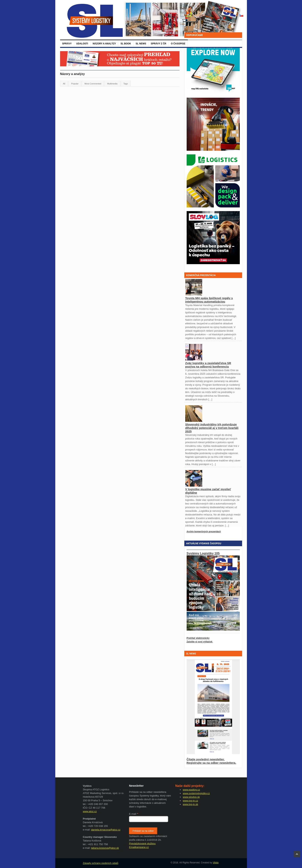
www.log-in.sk (190, 804)
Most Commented (93, 84)
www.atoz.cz (90, 811)
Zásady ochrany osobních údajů (101, 863)
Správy (67, 44)
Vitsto (216, 863)
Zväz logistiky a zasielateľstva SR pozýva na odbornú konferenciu (208, 365)
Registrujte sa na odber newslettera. (211, 763)
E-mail (134, 814)
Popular (75, 84)
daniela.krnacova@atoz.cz (106, 830)
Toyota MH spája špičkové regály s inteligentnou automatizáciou (209, 300)
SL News (141, 44)
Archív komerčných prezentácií (204, 532)
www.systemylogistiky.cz (196, 793)
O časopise (178, 44)
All (64, 84)
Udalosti (82, 44)
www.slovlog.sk (191, 797)
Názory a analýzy (104, 44)
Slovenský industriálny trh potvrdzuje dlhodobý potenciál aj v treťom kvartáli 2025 (212, 428)
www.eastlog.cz (191, 790)
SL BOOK (126, 44)
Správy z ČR (159, 44)
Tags (126, 84)
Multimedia (112, 84)
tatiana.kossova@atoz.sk (105, 848)
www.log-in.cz (190, 801)
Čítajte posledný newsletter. (206, 759)
